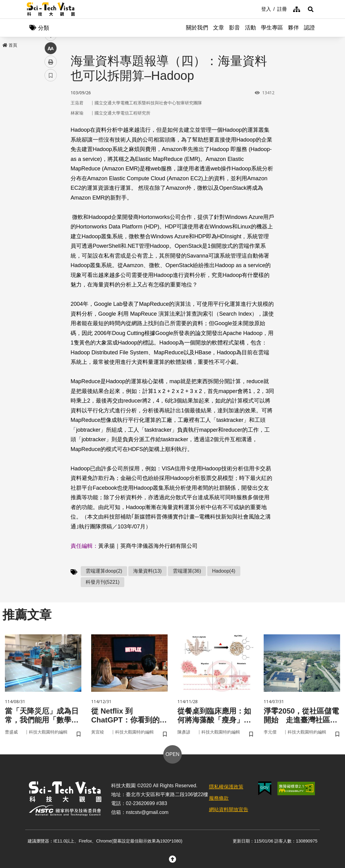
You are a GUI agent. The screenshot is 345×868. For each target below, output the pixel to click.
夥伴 (293, 28)
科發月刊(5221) (103, 582)
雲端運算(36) (187, 571)
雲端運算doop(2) (104, 571)
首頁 (10, 45)
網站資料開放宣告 (229, 810)
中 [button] (51, 158)
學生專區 (272, 28)
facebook (51, 117)
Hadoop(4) (224, 571)
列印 (51, 171)
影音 (235, 28)
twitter (51, 131)
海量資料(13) (147, 571)
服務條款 (219, 798)
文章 (219, 28)
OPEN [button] (172, 754)
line (49, 144)
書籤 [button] (51, 185)
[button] (311, 9)
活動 (250, 28)
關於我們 (197, 28)
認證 (309, 28)
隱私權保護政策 (226, 787)
